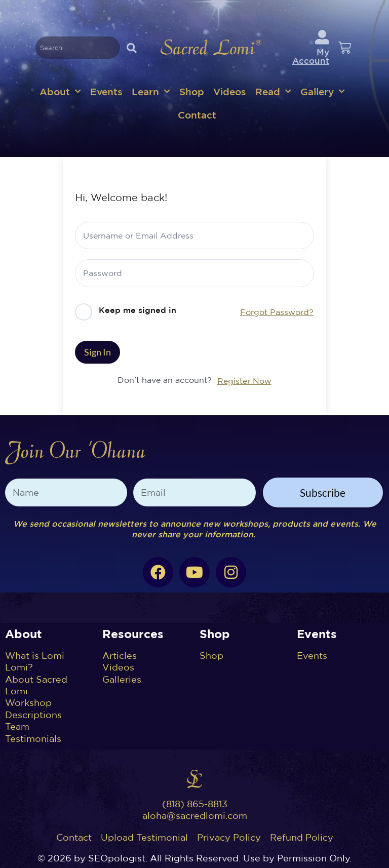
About (60, 91)
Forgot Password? (277, 312)
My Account (311, 56)
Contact (197, 115)
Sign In (98, 352)
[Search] (132, 48)
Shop (192, 91)
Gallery (323, 91)
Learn (151, 91)
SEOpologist (117, 858)
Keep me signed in (138, 310)
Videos (230, 91)
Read (273, 91)
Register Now (244, 381)
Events (106, 91)
